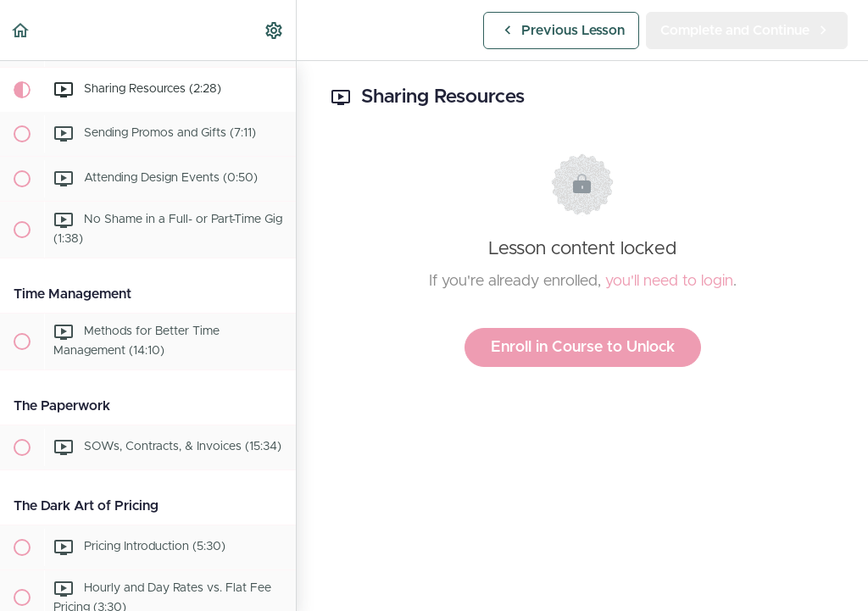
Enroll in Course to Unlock (583, 347)
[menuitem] (275, 30)
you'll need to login (669, 281)
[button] (21, 30)
